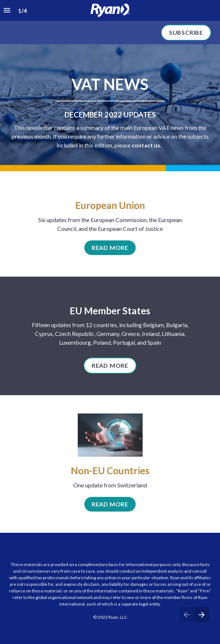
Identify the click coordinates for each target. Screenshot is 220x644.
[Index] (7, 10)
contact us (146, 145)
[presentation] (110, 22)
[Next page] (201, 615)
